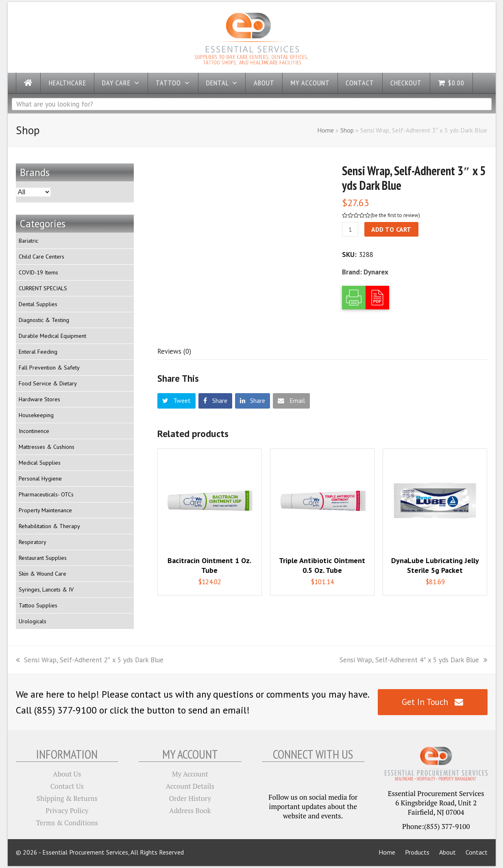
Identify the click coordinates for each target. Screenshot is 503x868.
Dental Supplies (38, 304)
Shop (347, 130)
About (447, 852)
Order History (190, 798)
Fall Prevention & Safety (49, 368)
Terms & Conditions (67, 823)
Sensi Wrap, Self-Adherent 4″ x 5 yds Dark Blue (413, 660)
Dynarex (376, 272)
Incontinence (34, 431)
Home (326, 130)
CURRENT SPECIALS (43, 288)
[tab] (174, 351)
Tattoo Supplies (38, 605)
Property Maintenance (45, 510)
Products (417, 852)
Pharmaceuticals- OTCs (46, 494)
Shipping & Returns (67, 798)
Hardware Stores (39, 399)
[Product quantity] (350, 229)
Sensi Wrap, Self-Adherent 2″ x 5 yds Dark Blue (90, 660)
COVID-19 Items (38, 272)
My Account (190, 774)
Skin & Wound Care (42, 574)
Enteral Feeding (38, 352)
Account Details (190, 786)
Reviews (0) (174, 351)
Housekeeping (36, 415)
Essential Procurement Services (85, 852)
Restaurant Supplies (43, 558)
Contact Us (67, 786)
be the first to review (395, 215)
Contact (477, 852)
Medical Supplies (40, 463)
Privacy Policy (67, 810)
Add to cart (391, 229)
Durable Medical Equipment (52, 336)
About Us (67, 774)
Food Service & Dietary (48, 383)
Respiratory (33, 542)
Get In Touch (432, 702)
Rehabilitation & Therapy (49, 526)
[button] (177, 401)
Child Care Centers (41, 257)
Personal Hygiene (40, 479)
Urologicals (33, 621)
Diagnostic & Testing (44, 320)
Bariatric (28, 241)
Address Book (190, 810)
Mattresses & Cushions (47, 447)
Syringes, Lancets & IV (46, 590)
